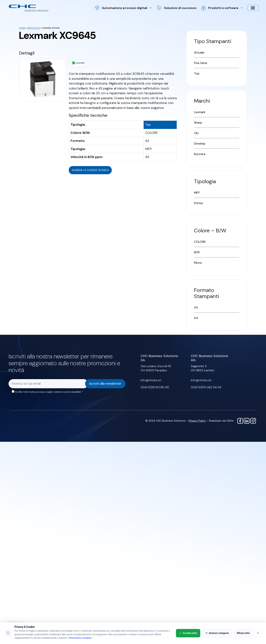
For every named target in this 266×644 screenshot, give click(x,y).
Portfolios (33, 28)
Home (22, 28)
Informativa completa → (82, 638)
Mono (198, 263)
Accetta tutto (188, 633)
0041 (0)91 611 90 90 (155, 387)
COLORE (200, 242)
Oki (196, 133)
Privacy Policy (197, 421)
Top (197, 73)
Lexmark (200, 112)
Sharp (198, 123)
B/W (197, 252)
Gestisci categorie (217, 633)
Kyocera (200, 154)
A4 (196, 318)
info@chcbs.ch (151, 380)
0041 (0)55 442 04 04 (206, 387)
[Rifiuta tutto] (258, 633)
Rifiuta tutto (243, 633)
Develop (200, 143)
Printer (199, 203)
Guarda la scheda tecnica (90, 170)
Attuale (199, 52)
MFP (197, 193)
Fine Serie (201, 63)
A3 (196, 307)
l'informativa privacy (34, 392)
